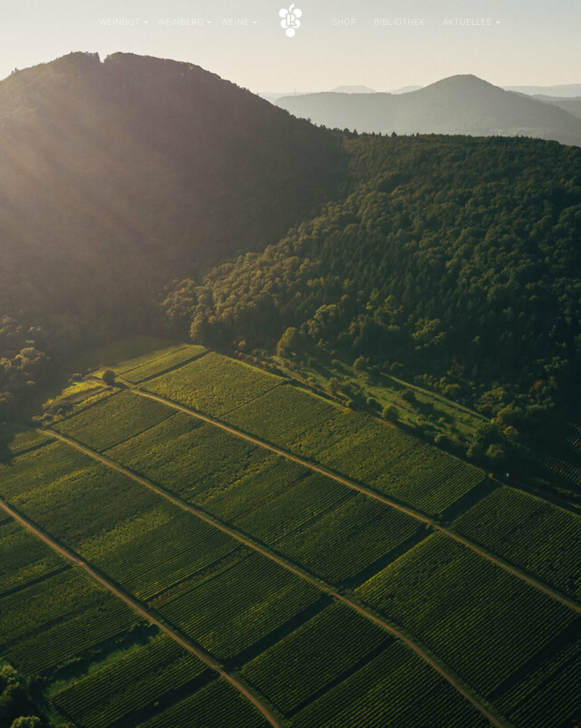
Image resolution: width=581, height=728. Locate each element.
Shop (344, 22)
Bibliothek (400, 22)
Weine (235, 22)
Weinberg (181, 22)
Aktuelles (467, 22)
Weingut (120, 22)
